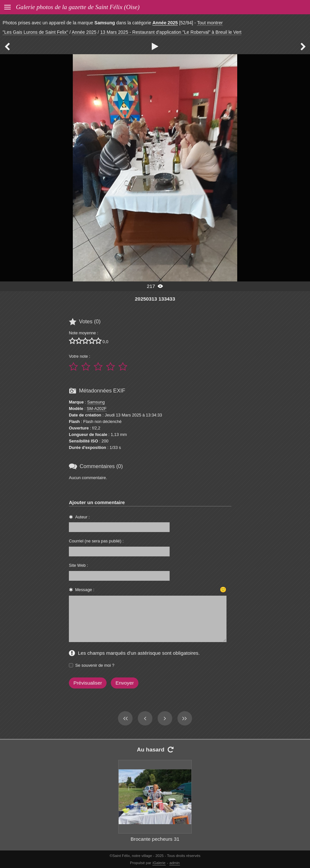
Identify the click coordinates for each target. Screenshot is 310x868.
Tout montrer (210, 23)
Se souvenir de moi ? (95, 665)
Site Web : (78, 565)
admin (175, 863)
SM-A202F (97, 409)
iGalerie (159, 863)
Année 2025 (165, 23)
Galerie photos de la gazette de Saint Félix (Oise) (78, 7)
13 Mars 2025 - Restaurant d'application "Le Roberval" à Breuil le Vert (171, 32)
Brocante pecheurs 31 (155, 839)
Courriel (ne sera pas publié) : (96, 541)
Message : (85, 590)
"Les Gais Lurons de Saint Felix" (35, 32)
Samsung (96, 402)
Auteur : (82, 517)
